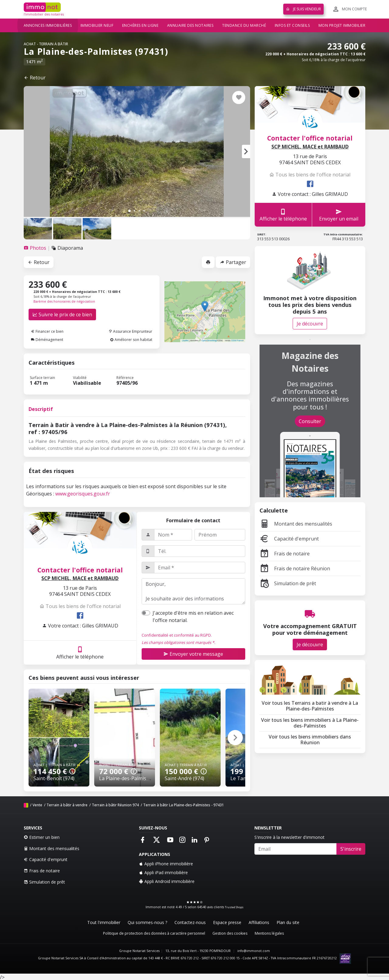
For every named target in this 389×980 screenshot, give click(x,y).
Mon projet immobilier (342, 25)
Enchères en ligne (140, 25)
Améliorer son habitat (131, 340)
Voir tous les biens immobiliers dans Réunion (310, 740)
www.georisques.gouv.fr (83, 494)
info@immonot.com (254, 951)
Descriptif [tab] (41, 409)
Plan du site (288, 922)
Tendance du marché (244, 25)
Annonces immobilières (48, 25)
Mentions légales (269, 933)
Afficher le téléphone (80, 653)
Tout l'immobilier (104, 922)
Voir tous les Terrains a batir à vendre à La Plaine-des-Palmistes (310, 706)
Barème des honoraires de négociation (64, 301)
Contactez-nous (190, 922)
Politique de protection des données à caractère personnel (154, 933)
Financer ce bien (47, 331)
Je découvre (310, 324)
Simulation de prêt (288, 583)
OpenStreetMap (209, 341)
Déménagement (47, 340)
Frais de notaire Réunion (295, 568)
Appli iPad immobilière (163, 872)
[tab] (36, 248)
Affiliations (259, 922)
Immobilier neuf (97, 25)
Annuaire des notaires (190, 25)
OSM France (238, 341)
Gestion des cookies (230, 933)
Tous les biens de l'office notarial (80, 606)
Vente (37, 805)
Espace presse (227, 922)
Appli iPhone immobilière (166, 864)
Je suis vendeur (303, 9)
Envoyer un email (339, 215)
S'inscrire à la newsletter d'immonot (289, 837)
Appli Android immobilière (167, 881)
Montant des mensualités (296, 524)
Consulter (310, 421)
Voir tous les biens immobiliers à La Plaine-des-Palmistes (310, 723)
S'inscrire (351, 849)
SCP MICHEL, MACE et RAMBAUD (80, 578)
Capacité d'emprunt (289, 539)
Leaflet (185, 341)
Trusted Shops (234, 907)
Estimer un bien (42, 837)
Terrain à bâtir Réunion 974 (115, 805)
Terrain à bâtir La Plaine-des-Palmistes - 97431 (184, 805)
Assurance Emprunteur (130, 331)
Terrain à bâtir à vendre (67, 805)
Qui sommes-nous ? (147, 922)
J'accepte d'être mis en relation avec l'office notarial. (193, 617)
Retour (35, 78)
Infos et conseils (292, 25)
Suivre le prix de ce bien (62, 315)
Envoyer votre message (193, 654)
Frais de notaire (285, 554)
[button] (246, 151)
